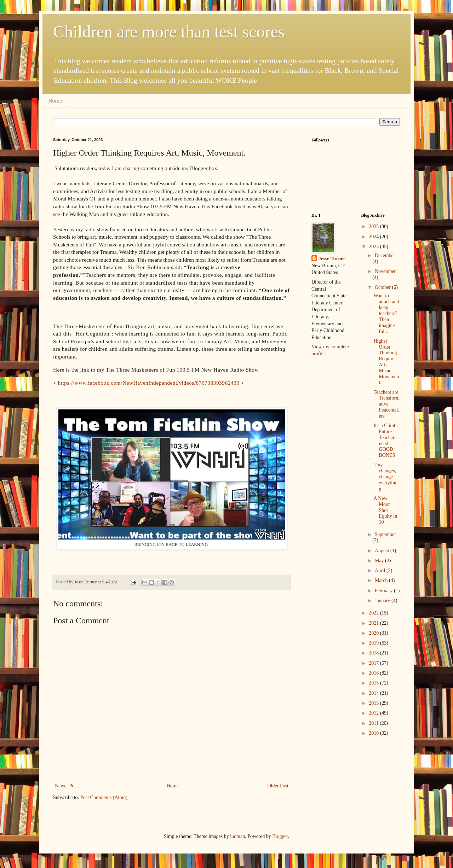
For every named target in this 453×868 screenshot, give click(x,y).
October (383, 287)
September (385, 534)
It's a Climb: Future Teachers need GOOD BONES (386, 440)
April (381, 570)
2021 (374, 623)
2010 (374, 733)
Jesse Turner (332, 259)
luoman (237, 836)
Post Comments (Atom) (104, 797)
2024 (374, 237)
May (380, 561)
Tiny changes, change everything (385, 477)
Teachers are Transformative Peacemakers (386, 404)
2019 (374, 643)
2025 (374, 226)
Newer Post (66, 786)
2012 (374, 713)
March (382, 580)
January (383, 601)
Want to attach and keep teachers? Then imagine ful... (386, 314)
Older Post (278, 786)
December (385, 255)
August (383, 551)
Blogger (280, 836)
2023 (374, 247)
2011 (374, 723)
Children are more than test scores (169, 32)
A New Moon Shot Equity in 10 (385, 510)
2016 (374, 673)
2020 (374, 633)
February (384, 591)
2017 (374, 663)
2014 (374, 693)
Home (55, 101)
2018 (374, 653)
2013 (374, 703)
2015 (374, 683)
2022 (374, 613)
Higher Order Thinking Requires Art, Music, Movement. (386, 362)
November (385, 271)
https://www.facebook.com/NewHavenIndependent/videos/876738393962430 (150, 383)
